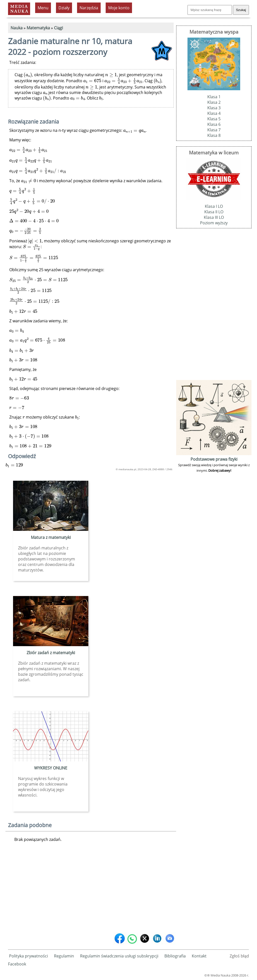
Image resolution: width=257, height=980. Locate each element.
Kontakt (199, 956)
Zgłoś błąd (239, 956)
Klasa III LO (214, 217)
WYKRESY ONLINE (51, 768)
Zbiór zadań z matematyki (51, 653)
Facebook (17, 964)
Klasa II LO (214, 212)
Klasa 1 (214, 97)
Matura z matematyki (51, 537)
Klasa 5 (214, 119)
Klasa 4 (214, 113)
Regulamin (64, 956)
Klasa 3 (214, 108)
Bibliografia (175, 956)
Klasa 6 (214, 124)
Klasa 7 (214, 130)
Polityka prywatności (28, 956)
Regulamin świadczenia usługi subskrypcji (119, 956)
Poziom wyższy (214, 223)
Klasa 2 (214, 102)
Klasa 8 (214, 135)
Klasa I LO (214, 206)
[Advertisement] (91, 892)
